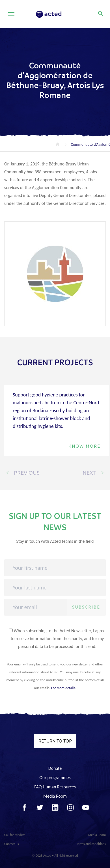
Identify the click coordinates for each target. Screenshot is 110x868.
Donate (55, 768)
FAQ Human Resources (55, 787)
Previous (22, 473)
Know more (84, 446)
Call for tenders (15, 835)
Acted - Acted (56, 14)
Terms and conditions (91, 844)
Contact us (11, 844)
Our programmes (55, 778)
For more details (63, 688)
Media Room (55, 796)
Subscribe (86, 607)
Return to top (55, 741)
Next (94, 473)
